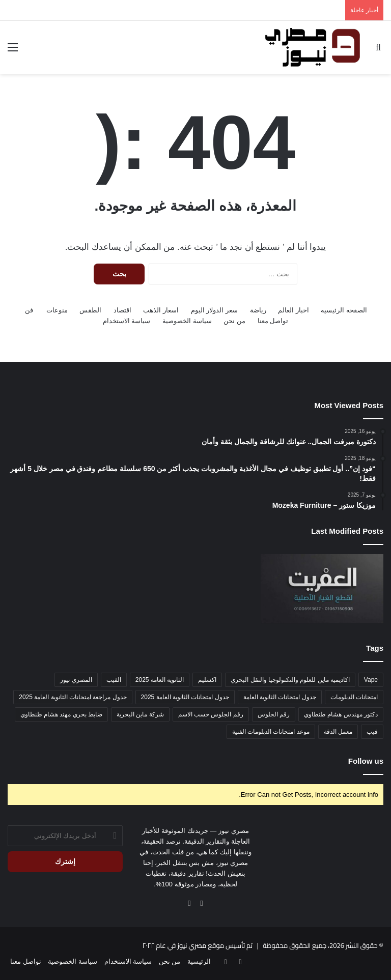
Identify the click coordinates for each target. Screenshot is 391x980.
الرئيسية (199, 961)
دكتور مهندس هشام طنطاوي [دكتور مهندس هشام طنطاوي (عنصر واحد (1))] (341, 714)
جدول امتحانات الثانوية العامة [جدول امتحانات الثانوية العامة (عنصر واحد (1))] (280, 697)
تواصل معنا (273, 321)
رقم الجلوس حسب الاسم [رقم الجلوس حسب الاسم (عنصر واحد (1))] (211, 714)
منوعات (57, 310)
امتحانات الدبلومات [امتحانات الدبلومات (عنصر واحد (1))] (354, 697)
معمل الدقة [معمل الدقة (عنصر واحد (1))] (338, 732)
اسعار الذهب (161, 310)
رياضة (258, 310)
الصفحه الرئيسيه (344, 310)
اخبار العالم (294, 310)
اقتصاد (122, 310)
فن (29, 310)
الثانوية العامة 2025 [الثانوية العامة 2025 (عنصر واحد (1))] (160, 680)
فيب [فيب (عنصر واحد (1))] (372, 732)
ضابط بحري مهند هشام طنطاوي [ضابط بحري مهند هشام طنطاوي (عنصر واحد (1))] (61, 714)
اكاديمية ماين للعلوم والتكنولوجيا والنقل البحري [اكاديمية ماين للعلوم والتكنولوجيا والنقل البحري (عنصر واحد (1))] (290, 680)
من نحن (234, 321)
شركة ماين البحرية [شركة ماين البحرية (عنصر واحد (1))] (140, 714)
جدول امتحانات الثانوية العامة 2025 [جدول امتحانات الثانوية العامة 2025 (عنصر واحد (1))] (185, 697)
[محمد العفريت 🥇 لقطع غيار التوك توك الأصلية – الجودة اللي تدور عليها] (322, 589)
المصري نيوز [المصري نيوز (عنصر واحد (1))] (76, 680)
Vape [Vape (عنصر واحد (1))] (371, 680)
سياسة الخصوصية (187, 321)
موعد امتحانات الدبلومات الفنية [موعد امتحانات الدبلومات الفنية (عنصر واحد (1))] (271, 732)
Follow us (366, 761)
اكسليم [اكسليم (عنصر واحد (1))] (207, 680)
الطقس (90, 310)
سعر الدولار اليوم (214, 310)
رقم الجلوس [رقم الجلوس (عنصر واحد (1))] (274, 714)
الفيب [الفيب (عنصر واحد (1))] (114, 680)
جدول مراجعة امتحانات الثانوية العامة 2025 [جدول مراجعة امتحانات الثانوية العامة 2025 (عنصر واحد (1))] (73, 697)
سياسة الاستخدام (127, 321)
